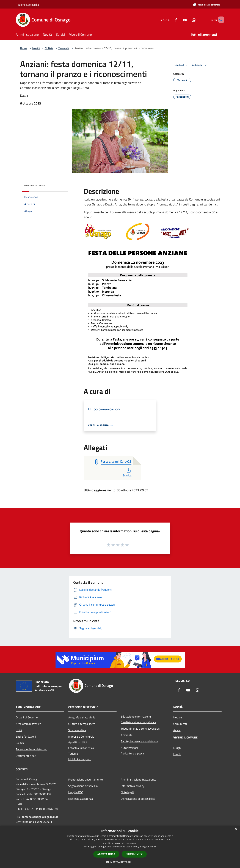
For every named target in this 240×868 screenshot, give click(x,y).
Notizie (49, 48)
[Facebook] (171, 20)
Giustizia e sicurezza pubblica (138, 722)
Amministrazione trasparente (139, 779)
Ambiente (127, 735)
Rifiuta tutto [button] (134, 854)
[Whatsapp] (189, 20)
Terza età (64, 48)
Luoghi (177, 748)
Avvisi (177, 730)
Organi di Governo (27, 717)
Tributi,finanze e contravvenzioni (141, 729)
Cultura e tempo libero (82, 724)
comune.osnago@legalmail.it (40, 817)
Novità (36, 48)
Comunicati (180, 724)
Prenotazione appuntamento (85, 779)
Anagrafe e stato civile (82, 717)
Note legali (127, 792)
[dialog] (120, 847)
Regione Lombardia (27, 5)
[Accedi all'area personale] (206, 5)
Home (24, 48)
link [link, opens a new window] (154, 847)
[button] (120, 862)
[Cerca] (220, 20)
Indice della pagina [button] (35, 186)
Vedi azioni (200, 65)
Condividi (182, 65)
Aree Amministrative (28, 724)
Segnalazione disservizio (83, 786)
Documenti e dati (26, 756)
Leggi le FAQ (76, 792)
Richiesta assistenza (81, 799)
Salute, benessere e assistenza (139, 741)
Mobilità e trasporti (80, 759)
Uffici (19, 730)
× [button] (236, 829)
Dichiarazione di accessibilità (138, 799)
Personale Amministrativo (31, 749)
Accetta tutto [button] (106, 854)
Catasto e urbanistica (81, 748)
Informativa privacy (133, 786)
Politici (20, 743)
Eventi (177, 754)
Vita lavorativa (77, 730)
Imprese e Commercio (81, 737)
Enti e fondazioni (26, 737)
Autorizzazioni (129, 748)
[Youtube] (180, 20)
